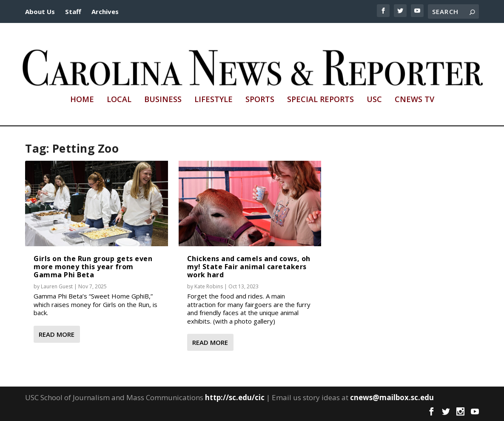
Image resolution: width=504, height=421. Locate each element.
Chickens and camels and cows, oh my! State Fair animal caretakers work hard (249, 267)
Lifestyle (214, 100)
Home (82, 100)
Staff (73, 11)
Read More (57, 334)
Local (119, 100)
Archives (105, 11)
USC (374, 100)
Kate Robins (209, 286)
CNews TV (414, 100)
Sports (260, 100)
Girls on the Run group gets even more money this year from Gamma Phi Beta (93, 267)
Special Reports (320, 100)
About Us (40, 11)
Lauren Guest (57, 286)
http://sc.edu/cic (235, 397)
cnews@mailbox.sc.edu (392, 397)
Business (163, 100)
